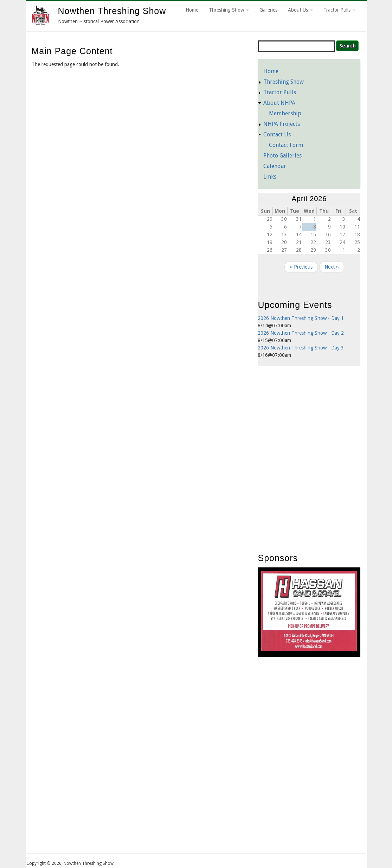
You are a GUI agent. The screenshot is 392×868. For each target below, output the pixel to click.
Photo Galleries (282, 156)
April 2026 (309, 199)
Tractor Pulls (339, 10)
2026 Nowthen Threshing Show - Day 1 (301, 318)
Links (270, 177)
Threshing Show (229, 10)
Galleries (268, 10)
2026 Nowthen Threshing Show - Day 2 (301, 333)
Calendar (275, 166)
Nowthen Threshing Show (112, 11)
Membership (285, 113)
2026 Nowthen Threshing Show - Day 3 (301, 348)
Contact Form (286, 145)
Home (192, 10)
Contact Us (277, 134)
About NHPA (279, 103)
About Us (300, 10)
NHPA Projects (282, 124)
